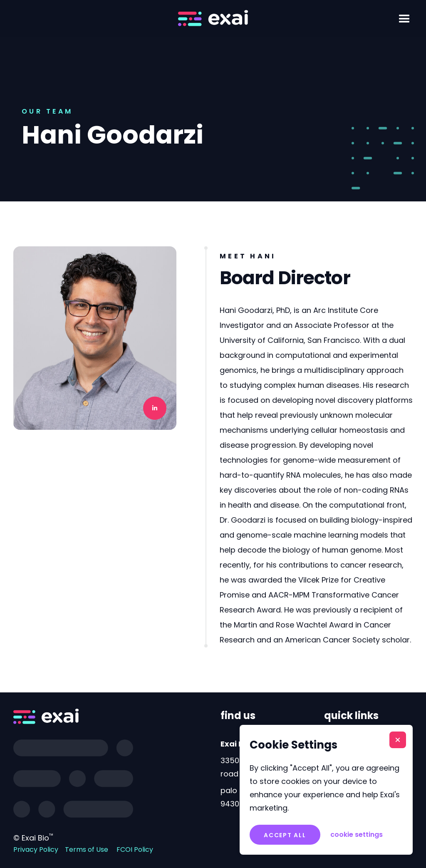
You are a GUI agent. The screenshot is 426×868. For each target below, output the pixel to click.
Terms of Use (87, 849)
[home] (213, 18)
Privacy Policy (36, 849)
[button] (404, 19)
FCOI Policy (135, 849)
